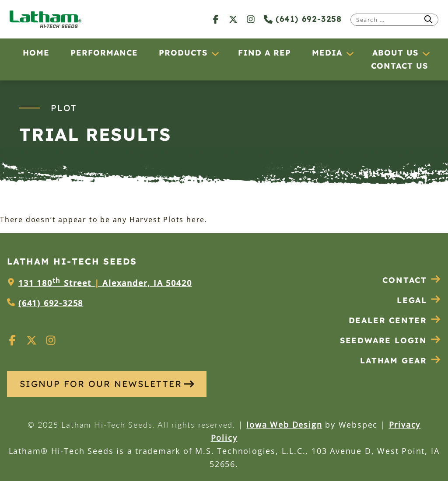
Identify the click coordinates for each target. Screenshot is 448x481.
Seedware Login (390, 340)
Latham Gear (394, 361)
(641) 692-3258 (303, 19)
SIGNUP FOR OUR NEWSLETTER (107, 384)
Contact (412, 280)
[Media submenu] (350, 53)
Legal (419, 300)
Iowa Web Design (284, 425)
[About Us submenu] (426, 53)
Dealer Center (395, 320)
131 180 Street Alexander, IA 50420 (105, 283)
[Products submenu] (215, 53)
